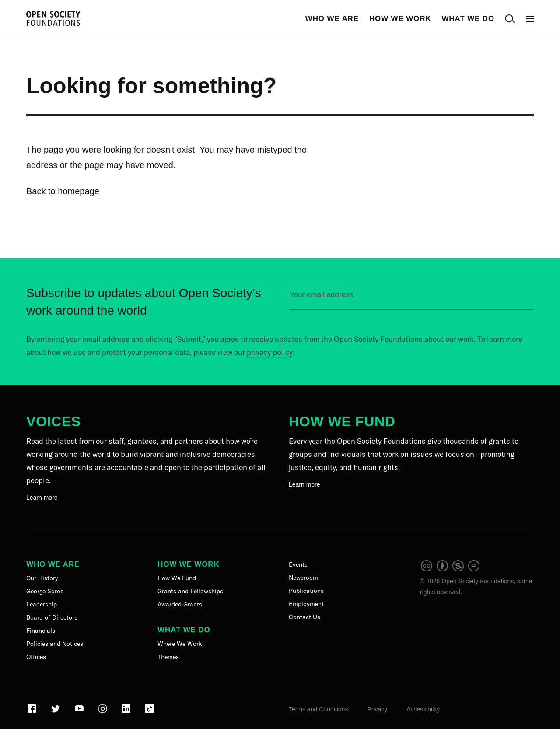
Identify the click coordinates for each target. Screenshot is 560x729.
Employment (306, 604)
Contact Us (304, 617)
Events (298, 564)
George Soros (45, 591)
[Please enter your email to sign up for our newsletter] (411, 299)
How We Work (400, 19)
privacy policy (269, 352)
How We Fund (342, 421)
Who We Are (332, 19)
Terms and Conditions (318, 709)
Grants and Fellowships (190, 591)
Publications (306, 591)
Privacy (377, 709)
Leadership (42, 604)
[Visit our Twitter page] (56, 712)
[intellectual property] (451, 570)
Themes (168, 657)
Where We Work (180, 644)
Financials (41, 631)
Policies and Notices (55, 644)
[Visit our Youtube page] (80, 712)
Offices (36, 657)
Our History (42, 578)
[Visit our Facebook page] (33, 712)
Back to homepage (63, 191)
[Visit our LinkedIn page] (127, 712)
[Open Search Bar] (510, 19)
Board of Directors (52, 617)
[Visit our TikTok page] (149, 712)
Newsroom (303, 578)
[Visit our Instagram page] (103, 712)
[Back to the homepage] (53, 19)
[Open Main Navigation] (530, 19)
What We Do (468, 19)
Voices (54, 421)
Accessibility (423, 709)
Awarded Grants (180, 604)
